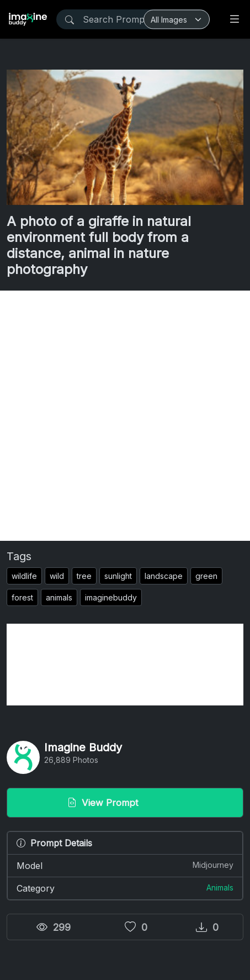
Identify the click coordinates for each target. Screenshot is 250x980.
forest (22, 597)
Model (125, 865)
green (206, 576)
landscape (164, 576)
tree (84, 576)
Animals (220, 887)
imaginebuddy (111, 597)
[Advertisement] (125, 416)
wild (57, 576)
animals (59, 597)
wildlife (24, 576)
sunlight (118, 576)
